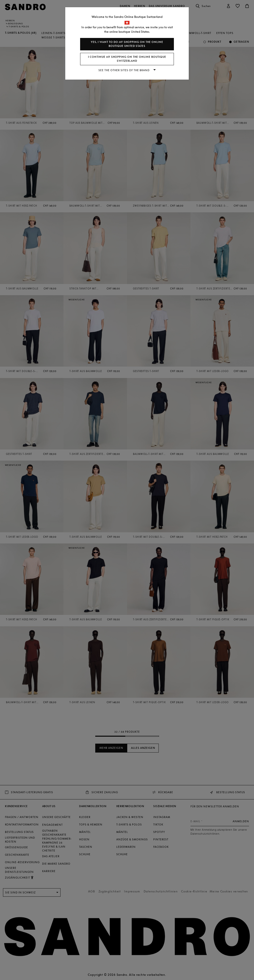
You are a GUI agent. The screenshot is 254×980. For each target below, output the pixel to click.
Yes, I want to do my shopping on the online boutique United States (127, 44)
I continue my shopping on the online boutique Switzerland (127, 59)
